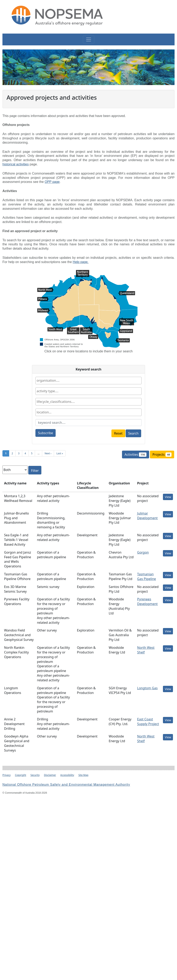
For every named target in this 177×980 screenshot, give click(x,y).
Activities (137, 455)
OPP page (52, 182)
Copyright (20, 775)
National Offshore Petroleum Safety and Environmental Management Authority (66, 785)
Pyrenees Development (147, 601)
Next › (48, 453)
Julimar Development (147, 516)
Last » (60, 453)
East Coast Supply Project (148, 722)
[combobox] (88, 381)
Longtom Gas (147, 688)
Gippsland (125, 331)
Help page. (81, 262)
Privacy (7, 775)
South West (55, 329)
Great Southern (73, 329)
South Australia (86, 329)
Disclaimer (50, 775)
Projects (163, 454)
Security (35, 775)
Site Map (83, 775)
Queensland (126, 294)
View (168, 497)
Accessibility (67, 775)
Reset (118, 433)
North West (46, 290)
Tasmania (122, 341)
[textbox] (60, 380)
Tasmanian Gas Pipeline (146, 576)
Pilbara (43, 299)
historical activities (16, 164)
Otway (93, 336)
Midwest (44, 311)
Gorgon (143, 552)
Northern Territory (83, 272)
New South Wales (127, 320)
